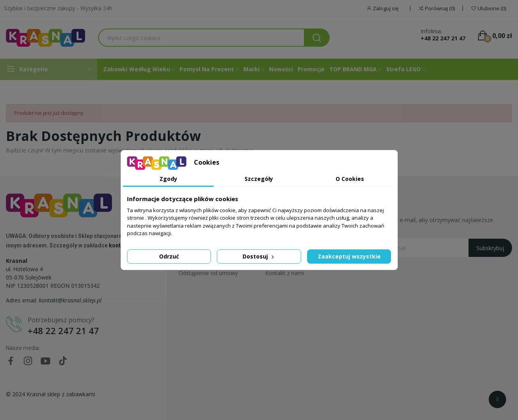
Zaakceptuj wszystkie (349, 256)
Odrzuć (169, 256)
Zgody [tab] (168, 179)
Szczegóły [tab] (259, 179)
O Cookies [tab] (350, 179)
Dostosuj (259, 256)
